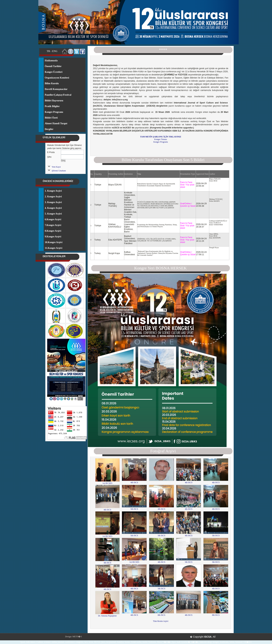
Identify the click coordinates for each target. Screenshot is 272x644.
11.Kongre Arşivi (54, 248)
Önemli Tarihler (53, 66)
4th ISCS (134, 481)
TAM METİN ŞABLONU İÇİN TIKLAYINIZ (161, 137)
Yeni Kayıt (56, 167)
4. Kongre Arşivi (53, 208)
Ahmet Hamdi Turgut (56, 123)
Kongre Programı (161, 142)
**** (163, 50)
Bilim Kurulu (52, 83)
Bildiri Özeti (51, 118)
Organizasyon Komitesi (57, 78)
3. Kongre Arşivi (53, 202)
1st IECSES (107, 482)
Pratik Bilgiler (52, 106)
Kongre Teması (161, 139)
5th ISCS (134, 508)
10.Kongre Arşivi (54, 242)
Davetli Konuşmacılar (56, 89)
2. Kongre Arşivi (53, 197)
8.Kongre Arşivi (53, 231)
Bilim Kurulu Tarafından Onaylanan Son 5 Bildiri (163, 160)
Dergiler (49, 129)
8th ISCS (161, 614)
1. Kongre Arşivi (53, 191)
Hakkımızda (51, 61)
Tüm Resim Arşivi (161, 621)
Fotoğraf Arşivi (163, 451)
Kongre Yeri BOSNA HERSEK (161, 268)
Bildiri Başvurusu (54, 101)
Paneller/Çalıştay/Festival (58, 95)
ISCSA (208, 637)
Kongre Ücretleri (54, 72)
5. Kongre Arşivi (53, 214)
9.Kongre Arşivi (53, 237)
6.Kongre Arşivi (53, 219)
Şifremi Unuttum (59, 171)
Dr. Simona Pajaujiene (107, 615)
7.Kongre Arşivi (53, 225)
